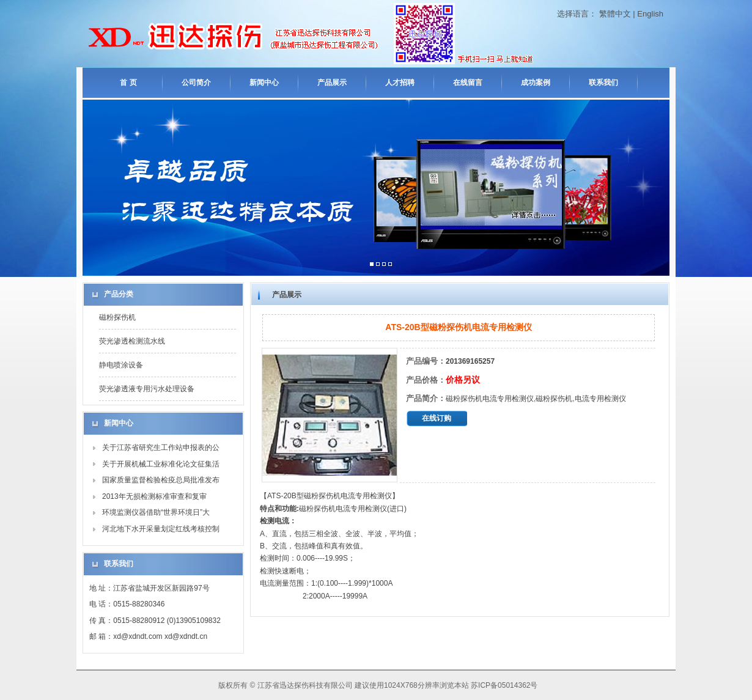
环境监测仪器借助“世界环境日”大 (156, 512)
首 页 (128, 83)
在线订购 (437, 418)
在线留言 (468, 83)
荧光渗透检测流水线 (132, 341)
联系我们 (603, 83)
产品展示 (332, 83)
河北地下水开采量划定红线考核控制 (161, 529)
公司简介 (196, 83)
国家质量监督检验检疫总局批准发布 (161, 480)
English (650, 14)
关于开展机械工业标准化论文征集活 (161, 464)
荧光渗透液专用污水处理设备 (147, 389)
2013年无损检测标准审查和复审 (154, 496)
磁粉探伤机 (117, 317)
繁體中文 (615, 14)
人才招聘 (400, 83)
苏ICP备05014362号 (504, 685)
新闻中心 (264, 83)
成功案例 (536, 83)
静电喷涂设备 (121, 365)
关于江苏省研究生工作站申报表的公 (161, 448)
